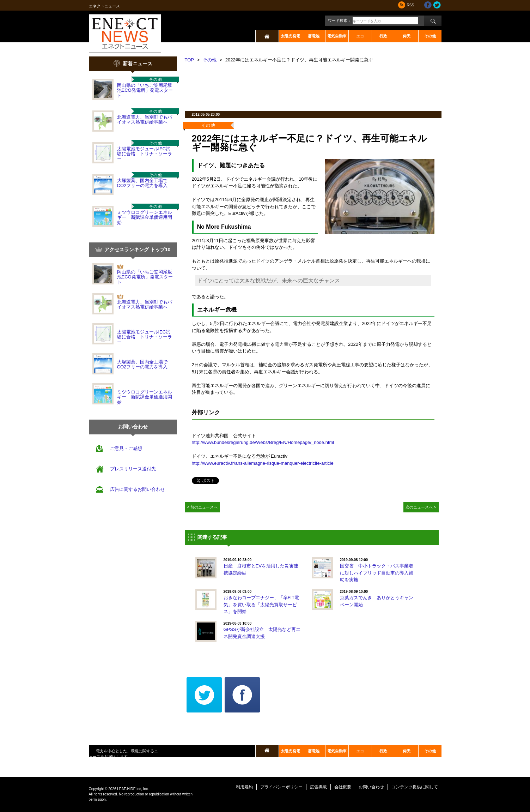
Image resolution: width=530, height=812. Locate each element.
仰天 (407, 36)
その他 (430, 36)
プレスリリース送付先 (133, 469)
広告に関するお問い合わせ (138, 489)
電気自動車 (337, 36)
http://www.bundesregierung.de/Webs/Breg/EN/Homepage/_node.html (263, 442)
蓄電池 (314, 36)
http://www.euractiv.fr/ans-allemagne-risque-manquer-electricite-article (263, 463)
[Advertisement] (313, 85)
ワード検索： (340, 20)
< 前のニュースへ (202, 507)
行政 (383, 36)
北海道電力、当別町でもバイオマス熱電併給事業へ (145, 119)
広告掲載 (318, 787)
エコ (360, 36)
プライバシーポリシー (281, 787)
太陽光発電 (290, 36)
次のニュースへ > (421, 507)
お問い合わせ (371, 787)
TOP (190, 60)
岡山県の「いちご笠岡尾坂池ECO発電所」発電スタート (145, 90)
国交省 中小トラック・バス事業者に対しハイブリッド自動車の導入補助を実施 (377, 573)
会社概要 (343, 787)
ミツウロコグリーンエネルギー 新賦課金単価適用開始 (145, 217)
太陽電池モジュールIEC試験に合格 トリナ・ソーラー (145, 154)
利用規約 (244, 787)
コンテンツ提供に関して (415, 787)
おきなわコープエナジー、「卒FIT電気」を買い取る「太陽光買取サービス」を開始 (261, 605)
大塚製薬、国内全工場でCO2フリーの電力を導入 (142, 183)
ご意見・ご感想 (126, 448)
